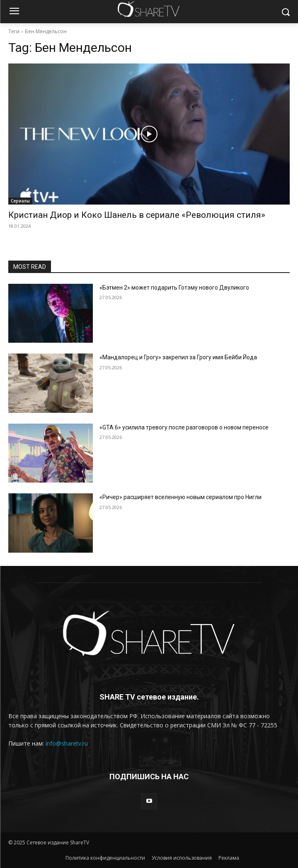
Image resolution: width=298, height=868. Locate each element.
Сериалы (20, 201)
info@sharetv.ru (67, 743)
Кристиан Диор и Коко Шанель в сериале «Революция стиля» (137, 215)
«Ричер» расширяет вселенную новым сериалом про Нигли (180, 497)
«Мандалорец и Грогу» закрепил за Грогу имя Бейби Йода (178, 357)
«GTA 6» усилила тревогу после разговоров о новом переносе (184, 427)
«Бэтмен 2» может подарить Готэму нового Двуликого (174, 288)
